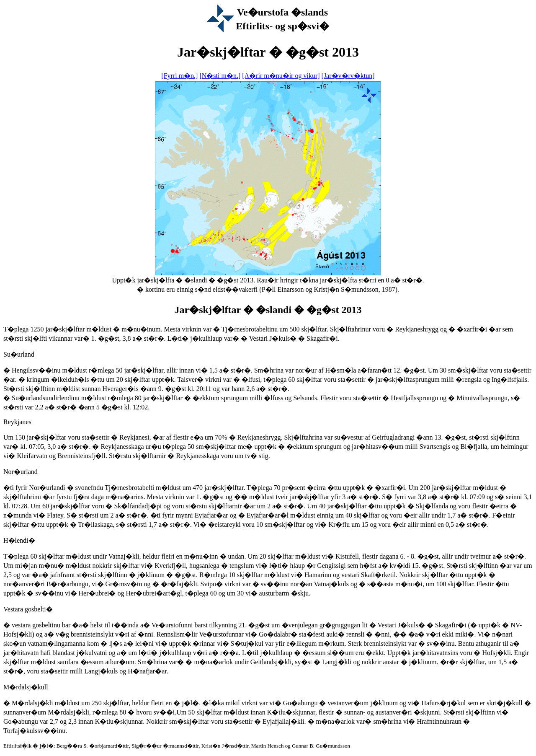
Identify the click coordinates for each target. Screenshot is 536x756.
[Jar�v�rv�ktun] (348, 76)
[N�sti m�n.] (220, 76)
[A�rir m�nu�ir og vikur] (281, 76)
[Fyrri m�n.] (179, 76)
